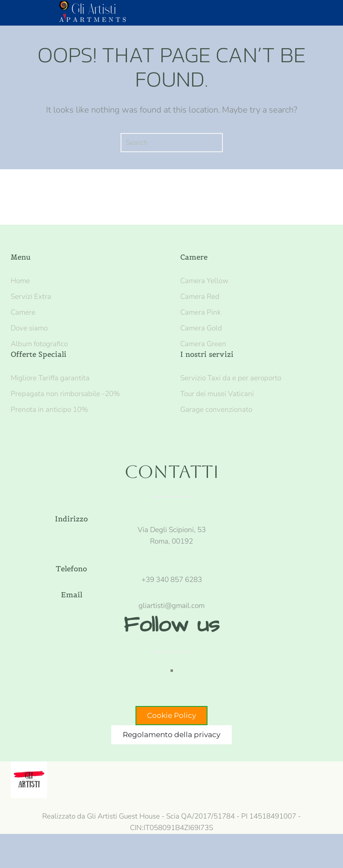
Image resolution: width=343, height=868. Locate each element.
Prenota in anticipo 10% (49, 409)
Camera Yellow (204, 281)
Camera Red (200, 297)
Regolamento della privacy (171, 735)
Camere (23, 312)
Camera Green (203, 344)
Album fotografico (39, 344)
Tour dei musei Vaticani (217, 394)
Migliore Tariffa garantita (50, 378)
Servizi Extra (31, 297)
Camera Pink (200, 312)
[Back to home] (95, 13)
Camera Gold (201, 328)
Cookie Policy (171, 715)
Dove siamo (29, 328)
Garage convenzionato (216, 409)
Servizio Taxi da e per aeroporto (231, 378)
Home (20, 281)
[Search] (172, 143)
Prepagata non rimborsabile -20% (65, 394)
